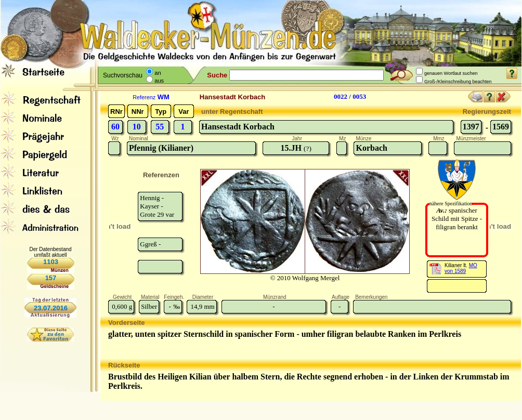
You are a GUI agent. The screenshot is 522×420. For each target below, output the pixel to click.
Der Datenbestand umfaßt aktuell (50, 252)
